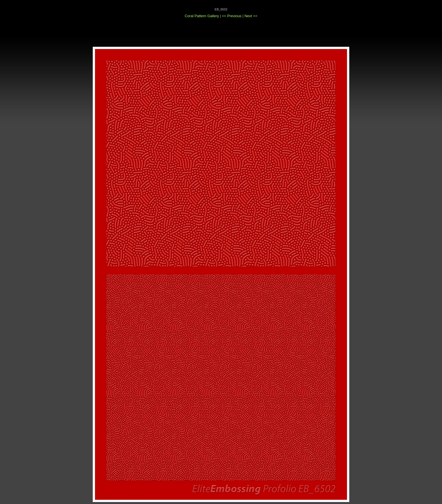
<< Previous (232, 16)
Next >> (251, 16)
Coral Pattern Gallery (202, 16)
